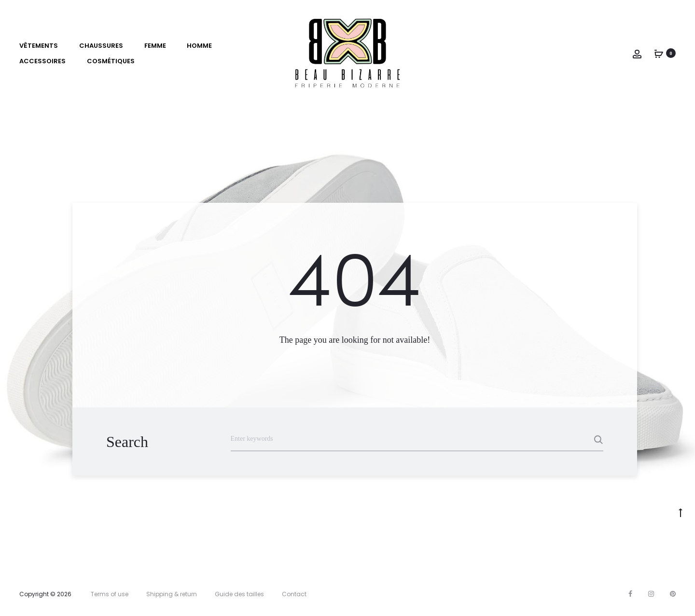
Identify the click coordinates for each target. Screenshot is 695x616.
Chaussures (101, 46)
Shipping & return (172, 594)
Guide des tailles (239, 594)
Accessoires (42, 61)
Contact (294, 594)
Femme (155, 46)
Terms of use (110, 594)
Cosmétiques (111, 61)
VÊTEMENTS (39, 46)
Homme (199, 46)
